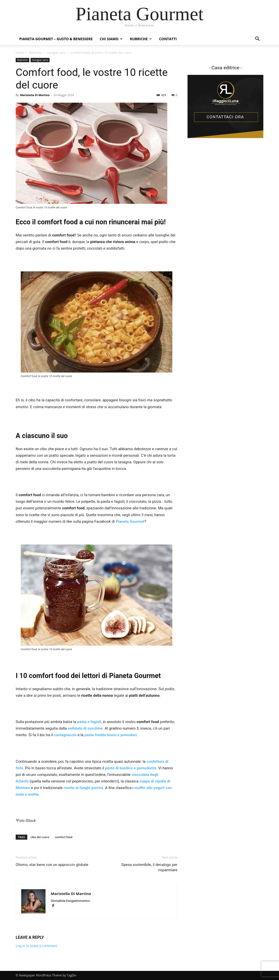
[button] (257, 39)
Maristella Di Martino (35, 95)
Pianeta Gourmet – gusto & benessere (56, 39)
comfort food (64, 837)
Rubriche (141, 39)
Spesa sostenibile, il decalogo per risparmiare (149, 867)
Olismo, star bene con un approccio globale (52, 865)
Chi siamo (111, 39)
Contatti (168, 39)
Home (20, 53)
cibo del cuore (40, 837)
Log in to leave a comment (36, 946)
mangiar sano (56, 53)
